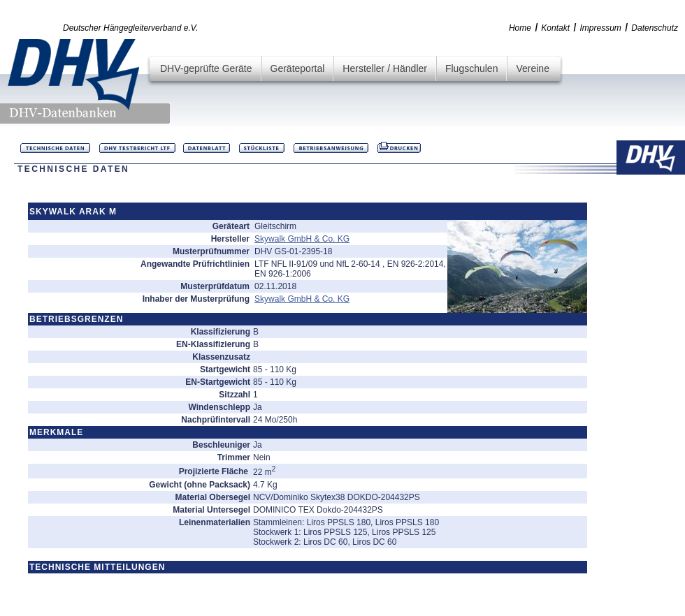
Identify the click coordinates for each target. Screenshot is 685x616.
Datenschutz (655, 28)
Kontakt (555, 28)
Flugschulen (472, 68)
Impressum (601, 28)
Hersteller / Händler (385, 68)
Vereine (532, 68)
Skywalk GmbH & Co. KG (302, 239)
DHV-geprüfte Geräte (206, 68)
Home (520, 28)
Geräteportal (298, 68)
